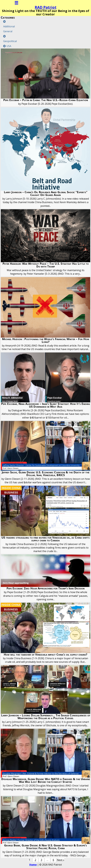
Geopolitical (10, 41)
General (8, 31)
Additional (9, 26)
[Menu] (16, 3)
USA (9, 46)
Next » (61, 860)
